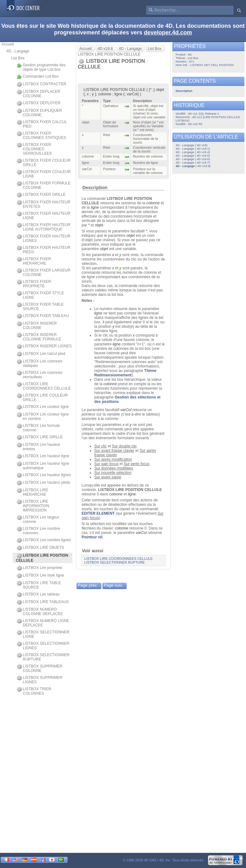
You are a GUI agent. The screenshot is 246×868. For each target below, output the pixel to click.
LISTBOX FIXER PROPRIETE (34, 284)
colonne (153, 203)
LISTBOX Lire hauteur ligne (43, 456)
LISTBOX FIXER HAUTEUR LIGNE (44, 216)
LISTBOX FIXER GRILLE (41, 195)
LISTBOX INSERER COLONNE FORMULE (39, 337)
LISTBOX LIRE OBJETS (40, 548)
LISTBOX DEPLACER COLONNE (39, 94)
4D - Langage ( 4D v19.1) (193, 149)
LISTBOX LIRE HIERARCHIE (33, 492)
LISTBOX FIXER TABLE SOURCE (40, 307)
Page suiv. (113, 585)
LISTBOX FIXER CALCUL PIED (42, 124)
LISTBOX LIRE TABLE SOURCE (39, 585)
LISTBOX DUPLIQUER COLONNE (39, 113)
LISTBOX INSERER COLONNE (37, 326)
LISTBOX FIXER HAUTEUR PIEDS (44, 250)
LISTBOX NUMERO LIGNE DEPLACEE (43, 623)
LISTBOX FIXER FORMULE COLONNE (44, 185)
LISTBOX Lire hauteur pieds (43, 483)
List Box (18, 58)
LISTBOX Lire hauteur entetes (38, 447)
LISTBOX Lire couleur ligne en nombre (43, 416)
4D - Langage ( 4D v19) (192, 145)
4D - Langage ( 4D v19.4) (193, 152)
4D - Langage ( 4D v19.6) (193, 159)
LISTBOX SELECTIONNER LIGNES (43, 646)
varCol (126, 410)
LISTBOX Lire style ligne (40, 576)
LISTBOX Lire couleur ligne (43, 407)
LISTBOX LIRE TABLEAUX (43, 602)
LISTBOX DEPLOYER (39, 103)
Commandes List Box (38, 77)
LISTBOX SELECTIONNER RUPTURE (43, 657)
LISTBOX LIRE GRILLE (40, 437)
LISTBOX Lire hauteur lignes (44, 475)
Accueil (8, 44)
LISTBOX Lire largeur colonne (38, 519)
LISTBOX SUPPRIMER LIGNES (40, 680)
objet (99, 225)
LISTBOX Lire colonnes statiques (40, 363)
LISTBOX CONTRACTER (41, 84)
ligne (95, 207)
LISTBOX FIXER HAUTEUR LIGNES (44, 238)
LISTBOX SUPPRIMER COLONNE (40, 668)
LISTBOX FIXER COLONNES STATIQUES (41, 135)
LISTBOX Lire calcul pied (41, 354)
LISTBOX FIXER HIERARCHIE (34, 261)
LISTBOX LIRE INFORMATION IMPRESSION (33, 506)
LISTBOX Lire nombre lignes (44, 540)
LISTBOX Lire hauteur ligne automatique (43, 466)
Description (95, 188)
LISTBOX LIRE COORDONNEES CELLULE (44, 386)
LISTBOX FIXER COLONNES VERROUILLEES (34, 149)
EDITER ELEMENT (98, 513)
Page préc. (88, 585)
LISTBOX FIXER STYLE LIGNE (40, 295)
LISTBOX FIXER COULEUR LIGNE (44, 174)
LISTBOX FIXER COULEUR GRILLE (44, 163)
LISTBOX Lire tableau (38, 595)
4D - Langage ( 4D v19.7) (193, 162)
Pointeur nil (92, 537)
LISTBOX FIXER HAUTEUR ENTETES (44, 204)
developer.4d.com (168, 33)
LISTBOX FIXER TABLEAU (43, 316)
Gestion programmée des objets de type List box (41, 67)
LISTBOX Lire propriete (40, 568)
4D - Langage (18, 51)
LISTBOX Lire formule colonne (38, 428)
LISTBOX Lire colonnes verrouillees (40, 375)
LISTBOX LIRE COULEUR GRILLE (42, 398)
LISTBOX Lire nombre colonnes (38, 531)
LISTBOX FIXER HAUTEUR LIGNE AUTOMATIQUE (44, 227)
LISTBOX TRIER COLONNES (34, 691)
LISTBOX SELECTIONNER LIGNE (43, 634)
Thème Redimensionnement (125, 373)
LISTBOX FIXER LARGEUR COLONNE (44, 272)
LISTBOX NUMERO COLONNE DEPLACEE (40, 612)
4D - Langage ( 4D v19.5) (193, 156)
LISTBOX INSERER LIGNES (44, 346)
